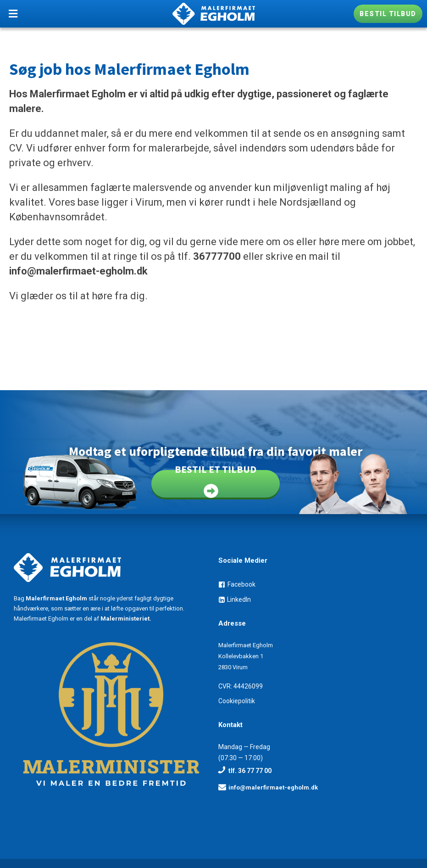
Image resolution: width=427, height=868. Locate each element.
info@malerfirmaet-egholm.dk (78, 271)
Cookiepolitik (237, 701)
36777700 (217, 256)
